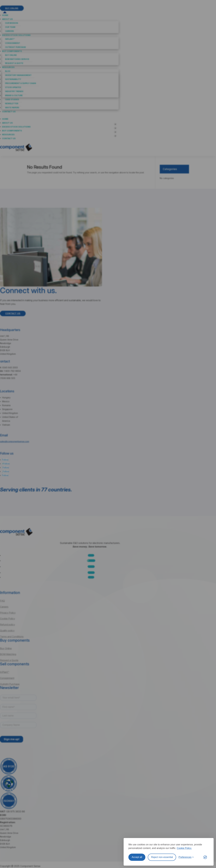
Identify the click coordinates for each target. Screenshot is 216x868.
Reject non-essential (162, 857)
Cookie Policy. (184, 848)
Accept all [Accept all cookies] (137, 857)
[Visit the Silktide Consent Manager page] (205, 857)
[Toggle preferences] (186, 857)
